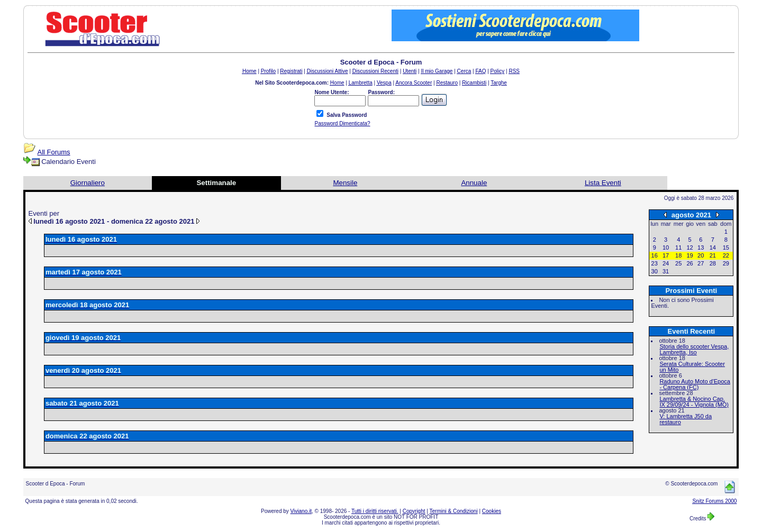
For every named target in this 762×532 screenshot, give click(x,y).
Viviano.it (301, 511)
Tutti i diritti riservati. (375, 511)
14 (713, 247)
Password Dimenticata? (342, 123)
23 (655, 263)
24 (666, 263)
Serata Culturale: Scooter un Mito (692, 367)
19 (690, 255)
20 (701, 255)
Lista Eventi (603, 183)
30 (655, 271)
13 (701, 247)
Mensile (345, 183)
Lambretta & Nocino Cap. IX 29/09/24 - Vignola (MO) (694, 402)
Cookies (492, 511)
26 (690, 263)
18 (678, 255)
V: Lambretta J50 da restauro (686, 419)
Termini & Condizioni (454, 511)
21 (713, 255)
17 (666, 255)
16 (655, 255)
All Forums (54, 152)
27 (701, 263)
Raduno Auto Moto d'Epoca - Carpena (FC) (695, 384)
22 (726, 255)
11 (678, 247)
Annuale (474, 183)
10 (666, 247)
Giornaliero (88, 183)
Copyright (414, 511)
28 (713, 263)
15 (726, 247)
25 (678, 263)
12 (690, 247)
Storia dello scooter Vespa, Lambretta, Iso (694, 349)
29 (726, 263)
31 (666, 271)
